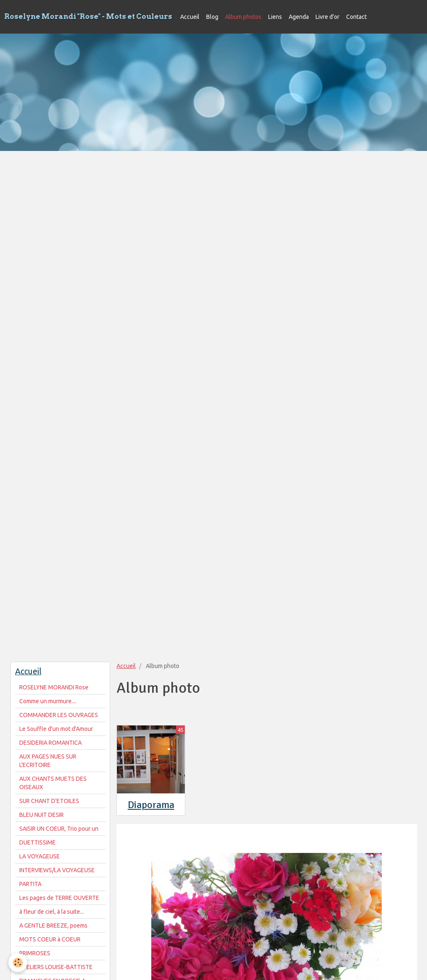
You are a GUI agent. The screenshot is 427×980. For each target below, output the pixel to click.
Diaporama (151, 805)
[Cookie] (18, 963)
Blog (212, 17)
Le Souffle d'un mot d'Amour (56, 729)
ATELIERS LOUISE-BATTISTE (56, 967)
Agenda (299, 17)
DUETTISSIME (38, 842)
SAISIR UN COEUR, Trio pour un (59, 829)
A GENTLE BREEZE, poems (53, 925)
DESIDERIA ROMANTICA (50, 743)
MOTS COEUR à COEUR (50, 939)
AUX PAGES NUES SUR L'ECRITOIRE (48, 761)
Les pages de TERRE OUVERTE (59, 898)
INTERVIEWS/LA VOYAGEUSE (57, 870)
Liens (275, 17)
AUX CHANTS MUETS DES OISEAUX (53, 783)
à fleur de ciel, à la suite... (52, 912)
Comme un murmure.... (48, 701)
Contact (356, 17)
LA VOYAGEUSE (40, 856)
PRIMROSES (35, 953)
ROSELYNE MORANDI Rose (54, 687)
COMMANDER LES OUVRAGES (59, 715)
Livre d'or (327, 17)
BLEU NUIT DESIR (41, 815)
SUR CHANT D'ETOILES (49, 801)
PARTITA (30, 884)
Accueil (190, 17)
